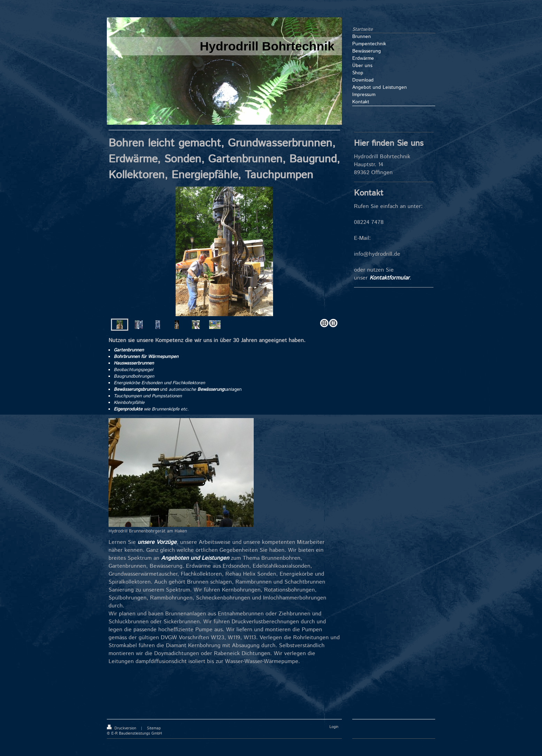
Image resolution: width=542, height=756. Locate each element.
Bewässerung (211, 390)
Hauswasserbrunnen (134, 363)
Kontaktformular (390, 278)
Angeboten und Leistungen (195, 558)
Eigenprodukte (128, 409)
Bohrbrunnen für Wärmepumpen (146, 357)
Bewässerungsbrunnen (136, 390)
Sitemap (154, 728)
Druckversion (122, 728)
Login (334, 727)
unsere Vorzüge (157, 542)
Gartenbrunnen (129, 350)
